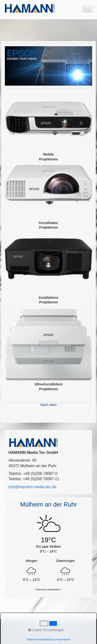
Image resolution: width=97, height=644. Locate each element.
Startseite (11, 631)
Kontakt (27, 631)
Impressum (43, 631)
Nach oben (48, 405)
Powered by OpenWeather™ (49, 590)
